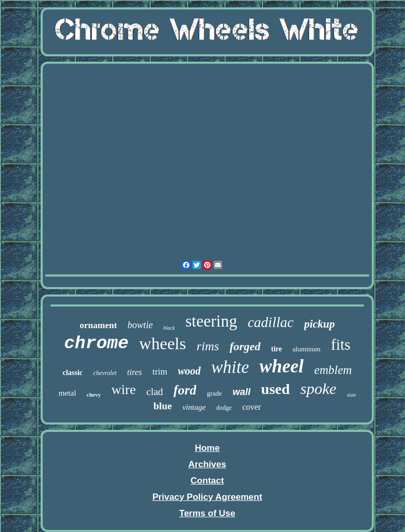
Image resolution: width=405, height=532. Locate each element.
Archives (207, 464)
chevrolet (105, 373)
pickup (320, 324)
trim (160, 372)
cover (252, 407)
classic (73, 373)
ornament (98, 325)
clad (155, 392)
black (169, 328)
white (230, 367)
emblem (333, 370)
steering (211, 321)
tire (277, 349)
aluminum (307, 349)
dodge (224, 408)
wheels (163, 343)
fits (341, 344)
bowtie (140, 325)
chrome (96, 343)
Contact (207, 481)
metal (67, 393)
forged (245, 346)
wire (123, 390)
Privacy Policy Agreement (207, 497)
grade (214, 393)
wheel (282, 366)
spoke (319, 388)
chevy (94, 395)
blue (163, 406)
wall (242, 392)
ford (185, 390)
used (275, 389)
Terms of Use (207, 513)
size (351, 395)
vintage (194, 407)
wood (189, 371)
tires (134, 372)
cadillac (271, 322)
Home (207, 448)
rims (208, 346)
